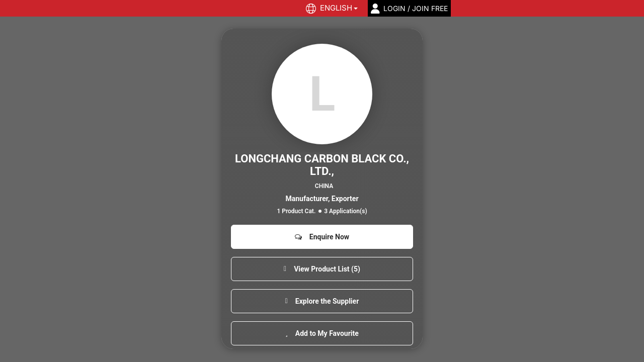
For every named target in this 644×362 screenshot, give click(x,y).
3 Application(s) (345, 211)
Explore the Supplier (322, 301)
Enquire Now (322, 237)
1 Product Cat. (296, 211)
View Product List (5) (322, 269)
